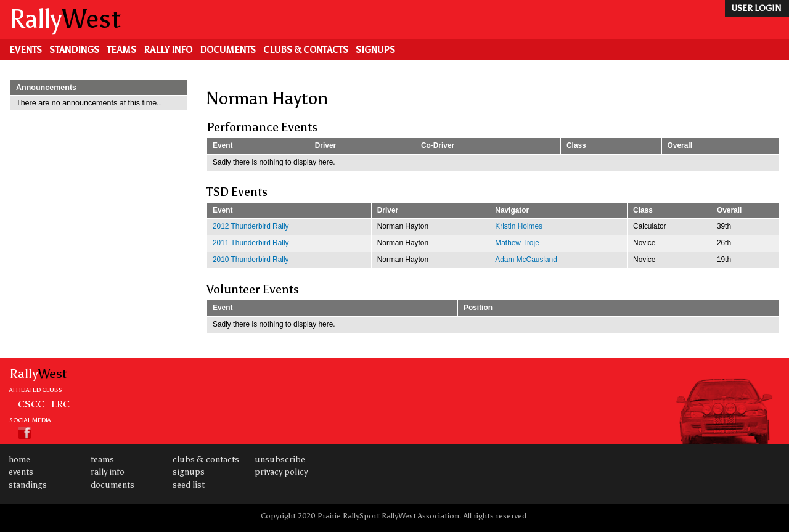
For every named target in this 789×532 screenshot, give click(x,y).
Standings (74, 50)
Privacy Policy (281, 472)
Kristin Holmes (519, 226)
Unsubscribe (280, 460)
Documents (228, 50)
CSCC (31, 404)
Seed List (189, 485)
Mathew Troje (517, 243)
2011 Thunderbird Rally (251, 243)
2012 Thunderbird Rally (251, 226)
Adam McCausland (526, 260)
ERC (60, 404)
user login (756, 8)
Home (19, 460)
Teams (121, 50)
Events (26, 50)
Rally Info (168, 50)
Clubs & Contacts (306, 50)
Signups (375, 50)
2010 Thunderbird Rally (251, 260)
